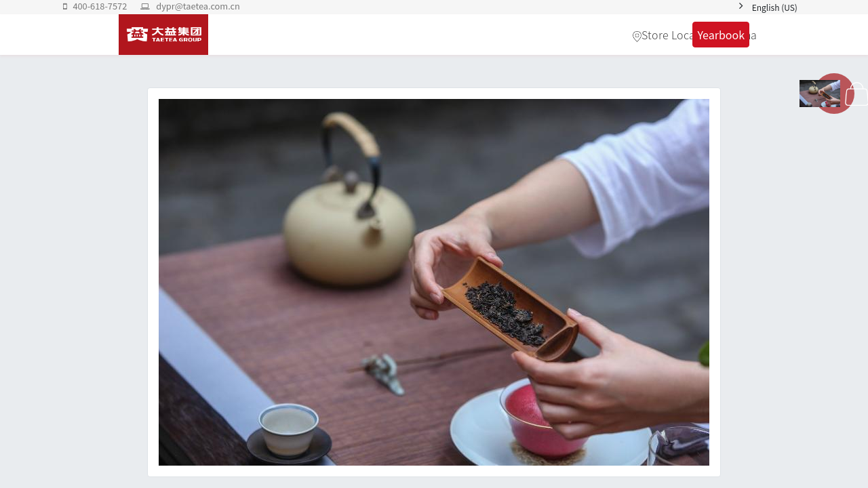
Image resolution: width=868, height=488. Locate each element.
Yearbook (721, 35)
